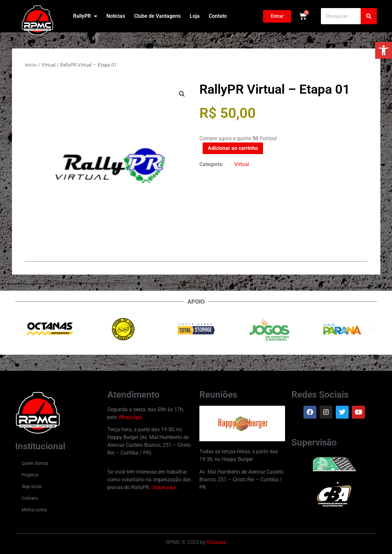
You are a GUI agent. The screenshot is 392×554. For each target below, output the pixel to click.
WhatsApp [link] (130, 417)
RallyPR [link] (85, 16)
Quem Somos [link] (35, 463)
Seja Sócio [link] (32, 486)
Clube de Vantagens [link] (157, 16)
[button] (182, 94)
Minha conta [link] (34, 510)
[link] (384, 50)
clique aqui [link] (164, 487)
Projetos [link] (30, 475)
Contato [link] (218, 16)
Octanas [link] (216, 542)
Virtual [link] (48, 65)
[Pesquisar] (369, 16)
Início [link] (31, 65)
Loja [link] (195, 16)
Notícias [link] (116, 16)
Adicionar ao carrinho (233, 148)
